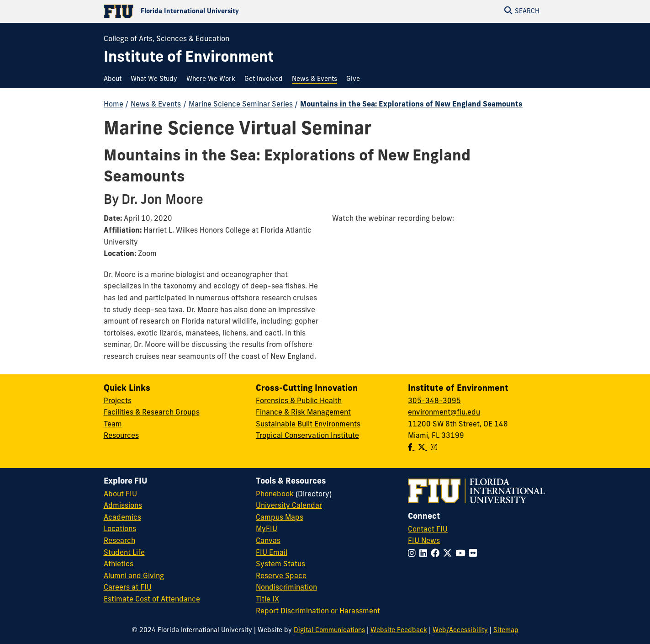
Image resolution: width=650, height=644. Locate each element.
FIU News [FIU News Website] (424, 541)
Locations (120, 529)
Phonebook (275, 495)
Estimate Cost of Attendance (152, 600)
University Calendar (289, 506)
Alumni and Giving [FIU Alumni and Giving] (134, 576)
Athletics (119, 564)
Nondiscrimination (286, 588)
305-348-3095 (434, 401)
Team (113, 425)
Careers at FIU (128, 588)
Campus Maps (280, 518)
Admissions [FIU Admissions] (123, 506)
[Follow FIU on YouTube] (462, 554)
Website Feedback (399, 631)
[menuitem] (115, 79)
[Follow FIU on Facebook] (437, 554)
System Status (280, 564)
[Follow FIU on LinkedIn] (425, 554)
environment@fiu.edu (444, 413)
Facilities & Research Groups (152, 413)
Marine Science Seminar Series (241, 105)
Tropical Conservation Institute (307, 436)
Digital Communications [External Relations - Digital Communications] (329, 631)
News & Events (156, 105)
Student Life (124, 553)
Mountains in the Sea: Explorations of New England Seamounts (411, 105)
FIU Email (272, 553)
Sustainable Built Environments (308, 425)
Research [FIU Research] (119, 541)
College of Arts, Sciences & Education (166, 39)
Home (114, 105)
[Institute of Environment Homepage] (189, 58)
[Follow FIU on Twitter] (449, 554)
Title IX (267, 600)
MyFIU (267, 529)
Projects (118, 401)
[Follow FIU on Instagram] (414, 554)
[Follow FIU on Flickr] (475, 554)
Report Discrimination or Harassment (318, 612)
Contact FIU (428, 530)
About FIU (120, 495)
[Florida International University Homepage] (214, 11)
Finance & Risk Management (303, 413)
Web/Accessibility (460, 631)
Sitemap (506, 631)
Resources (121, 436)
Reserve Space (281, 576)
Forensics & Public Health (299, 401)
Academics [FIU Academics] (122, 518)
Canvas (268, 541)
